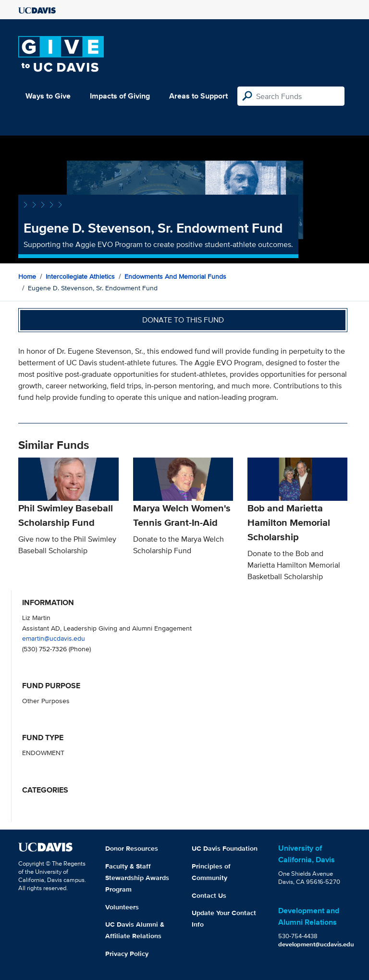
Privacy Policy (127, 954)
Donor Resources (132, 848)
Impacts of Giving (120, 96)
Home (27, 276)
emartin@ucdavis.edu (54, 638)
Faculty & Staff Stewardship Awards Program (137, 878)
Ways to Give (48, 96)
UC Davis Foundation (225, 848)
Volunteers (122, 907)
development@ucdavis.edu (316, 944)
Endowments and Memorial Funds (175, 276)
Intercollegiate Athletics (80, 276)
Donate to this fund (183, 320)
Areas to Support (198, 96)
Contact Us (209, 895)
